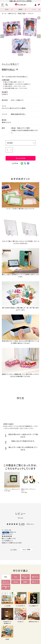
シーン (34, 9)
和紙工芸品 (22, 13)
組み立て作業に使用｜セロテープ (14, 82)
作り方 (7, 9)
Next (39, 36)
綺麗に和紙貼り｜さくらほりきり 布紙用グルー (18, 84)
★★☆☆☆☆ (6, 122)
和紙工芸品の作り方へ (18, 114)
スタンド (31, 13)
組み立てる (12, 13)
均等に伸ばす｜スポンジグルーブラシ (15, 86)
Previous (2, 36)
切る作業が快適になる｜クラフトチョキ (16, 88)
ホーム (4, 13)
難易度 (20, 9)
